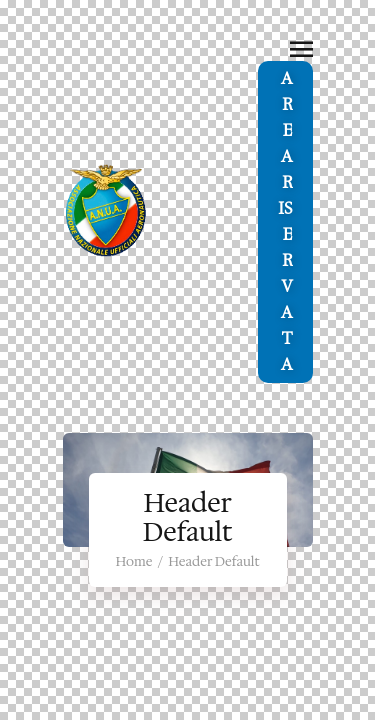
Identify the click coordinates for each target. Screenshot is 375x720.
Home (133, 561)
